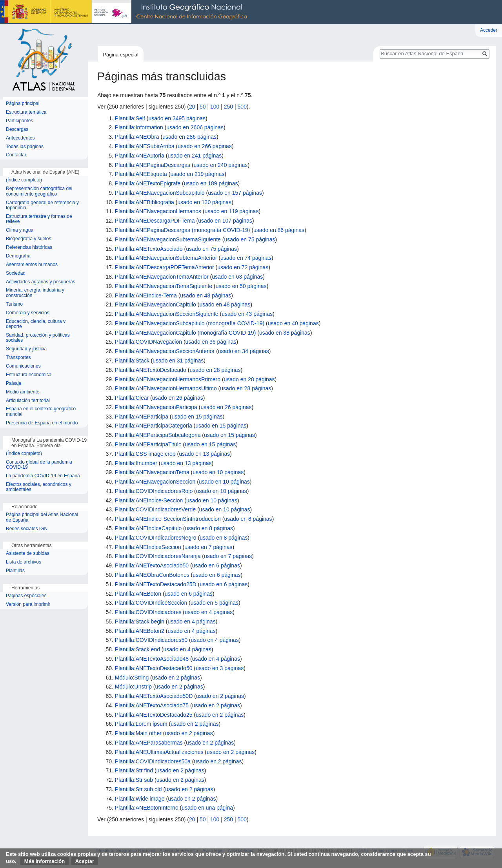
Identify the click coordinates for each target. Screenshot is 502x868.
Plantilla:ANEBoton (138, 594)
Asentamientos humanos (32, 265)
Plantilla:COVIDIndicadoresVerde (155, 509)
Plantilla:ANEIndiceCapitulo (148, 528)
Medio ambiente (23, 392)
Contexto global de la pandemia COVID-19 (39, 465)
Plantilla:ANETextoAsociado (149, 249)
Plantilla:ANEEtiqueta (141, 174)
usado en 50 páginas (241, 286)
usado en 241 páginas (195, 156)
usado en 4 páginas (209, 612)
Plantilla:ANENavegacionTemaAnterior (162, 277)
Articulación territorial (28, 401)
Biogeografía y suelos (28, 239)
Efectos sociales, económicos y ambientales (39, 487)
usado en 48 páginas (206, 295)
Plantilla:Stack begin (140, 622)
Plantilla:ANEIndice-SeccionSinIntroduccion (168, 519)
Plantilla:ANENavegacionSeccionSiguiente (167, 314)
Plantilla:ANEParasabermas (149, 743)
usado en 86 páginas (279, 230)
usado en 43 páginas (247, 314)
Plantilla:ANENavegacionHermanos (158, 211)
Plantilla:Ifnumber (136, 463)
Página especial (120, 55)
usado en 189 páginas (211, 183)
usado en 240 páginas (221, 165)
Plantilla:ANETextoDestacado (151, 370)
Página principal (23, 104)
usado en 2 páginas (176, 678)
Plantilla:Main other (138, 733)
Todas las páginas (25, 147)
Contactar (16, 155)
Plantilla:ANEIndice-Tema (146, 295)
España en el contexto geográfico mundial (41, 412)
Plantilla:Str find (134, 770)
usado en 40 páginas (293, 323)
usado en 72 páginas (243, 267)
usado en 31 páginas (178, 361)
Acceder (489, 30)
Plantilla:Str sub (134, 780)
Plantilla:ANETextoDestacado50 (154, 668)
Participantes (19, 121)
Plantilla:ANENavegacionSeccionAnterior (165, 351)
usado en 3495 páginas (177, 118)
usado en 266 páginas (205, 146)
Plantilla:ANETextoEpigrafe (148, 183)
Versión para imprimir (28, 604)
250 (228, 107)
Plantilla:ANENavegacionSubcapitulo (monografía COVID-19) (190, 323)
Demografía (18, 256)
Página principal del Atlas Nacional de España (42, 517)
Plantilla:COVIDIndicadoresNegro (156, 538)
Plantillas (15, 571)
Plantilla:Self (130, 118)
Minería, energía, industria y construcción (35, 293)
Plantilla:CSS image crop (145, 454)
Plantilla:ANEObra (137, 137)
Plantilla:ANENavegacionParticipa (156, 407)
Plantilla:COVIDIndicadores (148, 612)
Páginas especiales (26, 596)
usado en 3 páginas (220, 668)
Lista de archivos (24, 562)
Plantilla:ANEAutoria (140, 156)
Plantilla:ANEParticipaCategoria (154, 426)
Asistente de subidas (28, 554)
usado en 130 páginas (204, 202)
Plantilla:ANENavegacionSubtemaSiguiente (168, 239)
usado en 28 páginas (215, 370)
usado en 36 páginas (211, 342)
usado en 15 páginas (197, 417)
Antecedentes (20, 138)
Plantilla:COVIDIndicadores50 (151, 640)
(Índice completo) (24, 180)
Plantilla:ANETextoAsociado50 (152, 565)
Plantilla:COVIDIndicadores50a (153, 761)
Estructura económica (29, 375)
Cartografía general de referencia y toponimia (42, 206)
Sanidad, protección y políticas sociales (38, 338)
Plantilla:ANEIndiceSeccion (148, 547)
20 (192, 107)
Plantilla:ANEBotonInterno (147, 808)
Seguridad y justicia (26, 349)
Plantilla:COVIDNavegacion (148, 342)
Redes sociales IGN (27, 529)
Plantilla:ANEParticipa (142, 417)
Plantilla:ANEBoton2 (140, 631)
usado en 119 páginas (232, 211)
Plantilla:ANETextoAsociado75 (152, 705)
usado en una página (207, 808)
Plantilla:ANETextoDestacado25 (154, 715)
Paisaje (14, 383)
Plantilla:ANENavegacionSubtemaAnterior (166, 258)
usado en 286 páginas (189, 137)
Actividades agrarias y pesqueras (41, 282)
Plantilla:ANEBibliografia (145, 202)
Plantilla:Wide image (140, 799)
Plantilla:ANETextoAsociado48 (152, 659)
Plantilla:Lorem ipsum (141, 724)
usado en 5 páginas (215, 603)
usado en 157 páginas (235, 193)
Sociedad (16, 273)
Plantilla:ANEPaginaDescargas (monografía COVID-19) (183, 230)
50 (203, 107)
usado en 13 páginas (204, 454)
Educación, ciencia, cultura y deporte (36, 324)
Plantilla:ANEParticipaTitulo (148, 444)
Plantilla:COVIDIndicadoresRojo (154, 491)
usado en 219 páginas (197, 174)
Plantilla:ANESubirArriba (145, 146)
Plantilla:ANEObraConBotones (152, 575)
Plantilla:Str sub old (138, 789)
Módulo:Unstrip (133, 687)
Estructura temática (26, 112)
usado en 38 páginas (285, 333)
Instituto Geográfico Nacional (125, 12)
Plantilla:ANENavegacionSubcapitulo (160, 193)
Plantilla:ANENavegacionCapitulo (156, 304)
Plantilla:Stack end (137, 649)
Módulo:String (132, 678)
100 (215, 107)
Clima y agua (20, 230)
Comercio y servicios (28, 313)
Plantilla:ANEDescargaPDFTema (155, 221)
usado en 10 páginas (218, 472)
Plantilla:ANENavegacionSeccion (155, 482)
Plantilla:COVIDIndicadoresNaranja (158, 556)
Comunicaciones (23, 366)
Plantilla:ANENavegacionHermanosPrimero (168, 379)
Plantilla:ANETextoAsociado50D (154, 696)
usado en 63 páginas (237, 277)
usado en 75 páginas (249, 239)
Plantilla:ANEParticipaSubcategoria (158, 435)
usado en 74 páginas (246, 258)
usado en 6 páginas (216, 565)
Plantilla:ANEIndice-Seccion (149, 500)
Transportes (18, 358)
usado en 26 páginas (178, 398)
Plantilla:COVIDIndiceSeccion (151, 603)
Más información (45, 861)
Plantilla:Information (139, 127)
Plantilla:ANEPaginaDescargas (153, 165)
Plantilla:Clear (132, 398)
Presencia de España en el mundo (42, 423)
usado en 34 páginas (244, 351)
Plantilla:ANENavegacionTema (152, 472)
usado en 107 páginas (225, 221)
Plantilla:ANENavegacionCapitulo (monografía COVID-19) (186, 333)
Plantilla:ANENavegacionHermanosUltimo (166, 388)
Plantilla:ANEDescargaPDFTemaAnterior (165, 267)
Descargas (17, 130)
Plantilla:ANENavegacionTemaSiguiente (164, 286)
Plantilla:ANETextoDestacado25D (156, 584)
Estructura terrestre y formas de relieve (39, 219)
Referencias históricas (29, 247)
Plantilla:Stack (132, 361)
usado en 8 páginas (248, 519)
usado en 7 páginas (208, 547)
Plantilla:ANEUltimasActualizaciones (159, 752)
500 (242, 107)
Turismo (14, 304)
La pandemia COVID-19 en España (43, 476)
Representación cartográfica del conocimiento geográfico (39, 191)
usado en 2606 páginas (195, 127)
